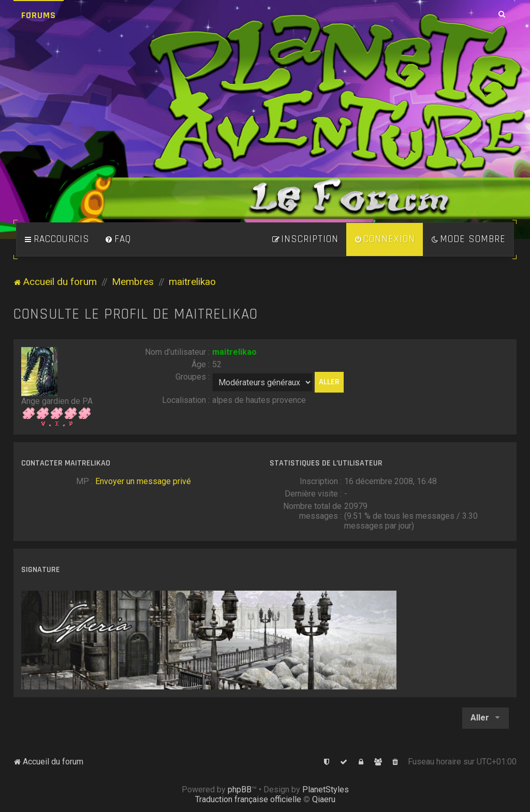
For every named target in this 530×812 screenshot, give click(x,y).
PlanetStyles (326, 790)
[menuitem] (118, 239)
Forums (39, 15)
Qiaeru (324, 799)
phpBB (240, 790)
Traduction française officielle (248, 799)
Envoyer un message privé (143, 481)
